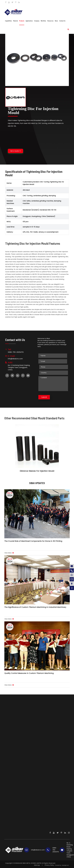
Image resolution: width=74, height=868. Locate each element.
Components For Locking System (17, 724)
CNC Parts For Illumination (14, 721)
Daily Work (12, 825)
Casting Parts (10, 727)
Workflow (43, 21)
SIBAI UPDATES (37, 483)
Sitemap (37, 865)
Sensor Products (13, 792)
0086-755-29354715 (50, 6)
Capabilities (8, 21)
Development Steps (16, 819)
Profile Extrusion (11, 752)
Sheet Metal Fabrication (14, 743)
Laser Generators (13, 794)
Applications (29, 21)
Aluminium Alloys (11, 762)
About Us (12, 816)
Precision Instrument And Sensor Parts (18, 719)
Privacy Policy (49, 865)
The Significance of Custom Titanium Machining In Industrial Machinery (35, 607)
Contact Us (66, 2)
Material (15, 21)
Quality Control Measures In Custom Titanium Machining (29, 673)
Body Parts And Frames (13, 710)
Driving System (12, 789)
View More (9, 553)
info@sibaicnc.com (30, 6)
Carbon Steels (10, 767)
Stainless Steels (11, 764)
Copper (8, 779)
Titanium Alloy (10, 770)
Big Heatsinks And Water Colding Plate (19, 713)
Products (22, 21)
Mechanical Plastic (12, 773)
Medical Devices (13, 797)
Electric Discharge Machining (15, 749)
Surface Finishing (11, 746)
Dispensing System (14, 806)
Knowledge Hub (14, 827)
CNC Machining (11, 737)
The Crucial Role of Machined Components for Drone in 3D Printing (33, 541)
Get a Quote (15, 151)
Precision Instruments (14, 800)
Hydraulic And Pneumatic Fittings (17, 716)
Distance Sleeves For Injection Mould (37, 471)
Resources (50, 21)
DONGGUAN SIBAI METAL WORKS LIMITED (28, 863)
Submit (44, 397)
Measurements (12, 803)
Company (37, 21)
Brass (7, 776)
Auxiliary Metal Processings (15, 740)
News (56, 21)
